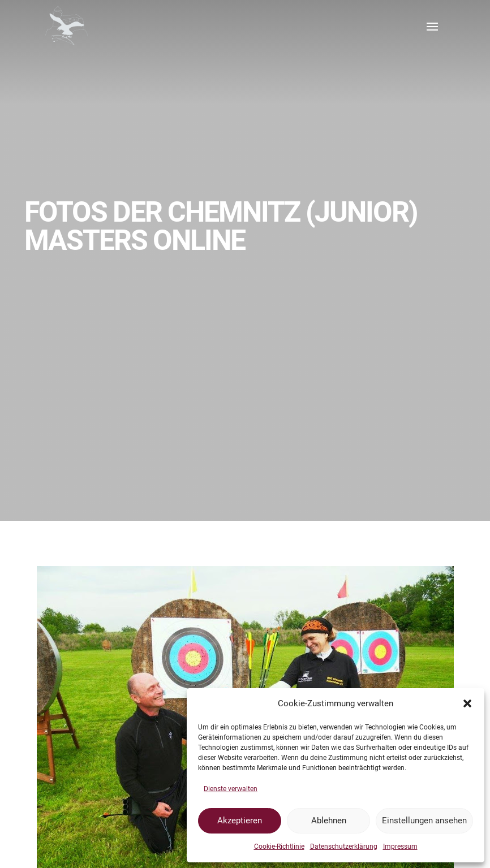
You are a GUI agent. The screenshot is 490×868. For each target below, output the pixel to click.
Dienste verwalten (231, 789)
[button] (467, 703)
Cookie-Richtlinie (279, 847)
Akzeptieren (240, 821)
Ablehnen (329, 821)
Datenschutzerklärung (344, 847)
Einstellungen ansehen (424, 821)
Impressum (400, 847)
